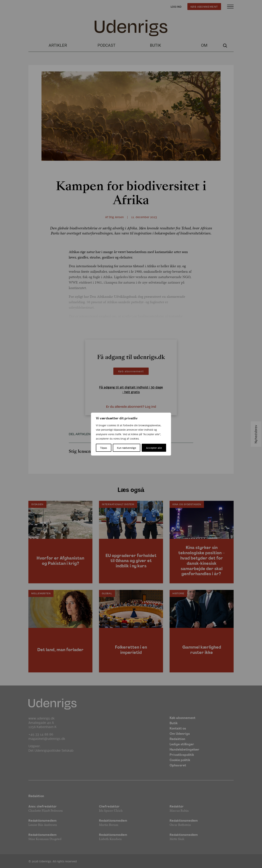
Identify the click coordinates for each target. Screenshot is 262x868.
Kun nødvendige (127, 448)
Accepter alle (154, 448)
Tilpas (104, 448)
